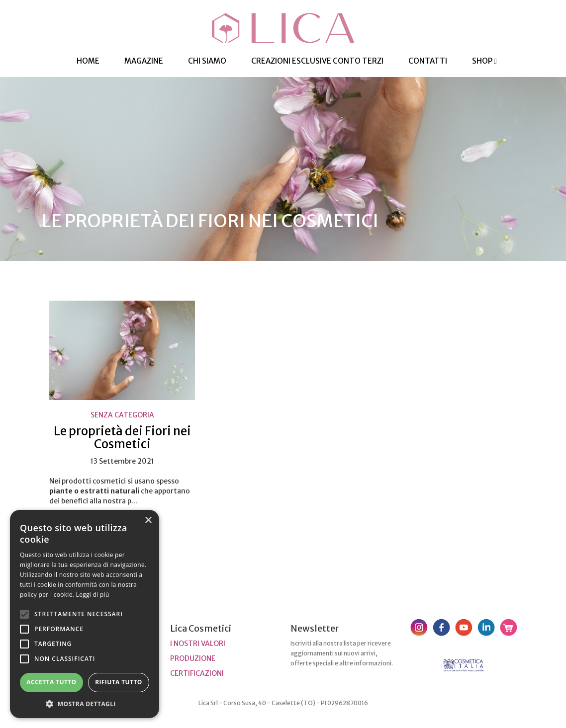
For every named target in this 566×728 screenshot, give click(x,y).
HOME (88, 61)
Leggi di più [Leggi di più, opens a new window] (93, 595)
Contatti (428, 61)
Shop (484, 61)
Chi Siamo (207, 61)
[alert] (85, 614)
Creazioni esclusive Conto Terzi (317, 61)
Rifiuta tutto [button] (119, 682)
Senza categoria (122, 415)
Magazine (144, 61)
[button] (85, 703)
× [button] (148, 521)
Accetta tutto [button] (51, 682)
